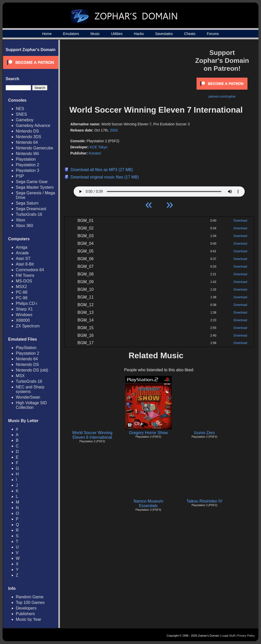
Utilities (117, 34)
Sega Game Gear (32, 182)
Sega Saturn (27, 203)
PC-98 (22, 298)
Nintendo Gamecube (35, 148)
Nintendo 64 (27, 142)
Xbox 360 (24, 226)
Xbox (20, 220)
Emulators (71, 34)
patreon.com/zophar (222, 97)
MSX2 (21, 287)
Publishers (25, 614)
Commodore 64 (30, 270)
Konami (95, 153)
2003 (114, 130)
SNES (21, 114)
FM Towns (25, 275)
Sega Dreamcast (31, 209)
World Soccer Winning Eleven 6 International (92, 435)
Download (240, 221)
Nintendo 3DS (29, 137)
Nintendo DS (27, 131)
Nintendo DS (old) (32, 370)
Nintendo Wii (27, 154)
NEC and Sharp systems (30, 389)
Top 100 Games (30, 603)
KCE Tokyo (99, 147)
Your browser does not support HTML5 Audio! (159, 190)
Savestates (164, 34)
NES (20, 109)
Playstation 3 (28, 170)
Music (95, 34)
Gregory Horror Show (148, 433)
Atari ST (23, 259)
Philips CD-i (27, 303)
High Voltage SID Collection (31, 405)
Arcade (22, 253)
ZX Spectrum (28, 326)
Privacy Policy (246, 636)
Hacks (139, 34)
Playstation (26, 159)
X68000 (23, 320)
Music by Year (29, 619)
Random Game (30, 597)
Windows (24, 315)
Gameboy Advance (33, 126)
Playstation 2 (28, 165)
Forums (213, 34)
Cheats (190, 34)
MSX (20, 376)
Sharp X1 (24, 309)
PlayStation (26, 348)
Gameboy (25, 120)
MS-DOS (24, 281)
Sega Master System (35, 187)
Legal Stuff (228, 636)
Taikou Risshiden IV (205, 501)
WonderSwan (28, 397)
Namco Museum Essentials (148, 503)
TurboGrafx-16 (29, 214)
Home (47, 34)
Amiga (22, 247)
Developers (26, 608)
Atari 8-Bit (25, 264)
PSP (20, 176)
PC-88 (22, 292)
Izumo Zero (205, 433)
